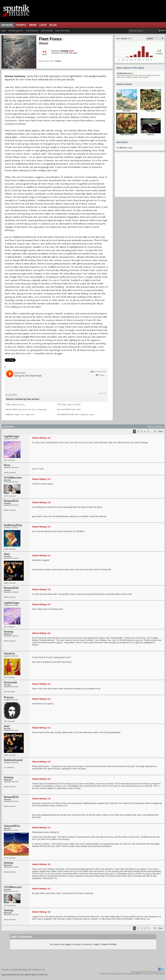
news (33, 25)
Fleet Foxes (51, 39)
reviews (7, 25)
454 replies (73, 53)
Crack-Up (151, 135)
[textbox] (143, 31)
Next (160, 431)
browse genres (16, 31)
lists (43, 25)
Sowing (65, 51)
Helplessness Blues (127, 135)
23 (155, 431)
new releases (32, 31)
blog (53, 25)
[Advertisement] (140, 176)
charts (21, 25)
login (3, 31)
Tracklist (58, 61)
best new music (63, 31)
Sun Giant (127, 111)
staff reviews (47, 31)
